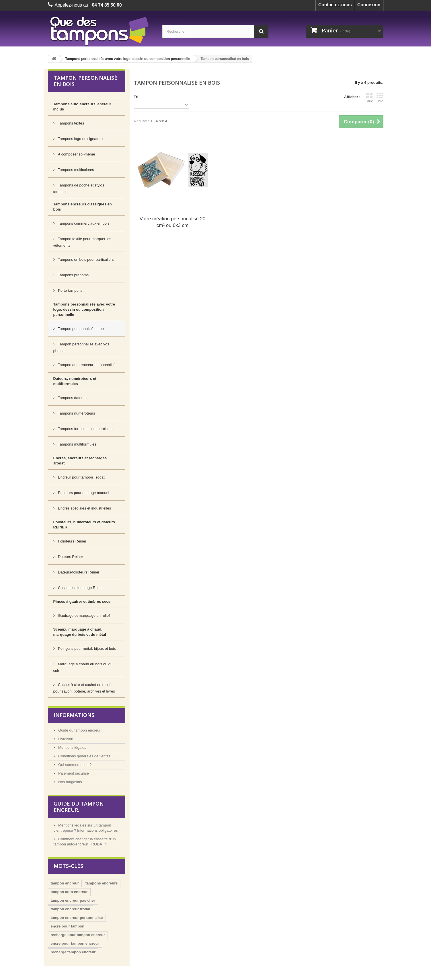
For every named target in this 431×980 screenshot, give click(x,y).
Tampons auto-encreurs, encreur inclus (82, 107)
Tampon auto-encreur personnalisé (86, 365)
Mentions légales (72, 747)
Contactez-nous (335, 5)
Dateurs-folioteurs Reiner (78, 572)
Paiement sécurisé (73, 773)
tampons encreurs (102, 883)
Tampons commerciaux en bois (83, 223)
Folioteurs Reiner (72, 541)
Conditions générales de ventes (84, 756)
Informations (74, 715)
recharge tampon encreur (73, 952)
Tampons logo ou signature (80, 139)
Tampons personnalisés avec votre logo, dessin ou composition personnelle (128, 59)
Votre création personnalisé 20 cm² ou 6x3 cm (173, 222)
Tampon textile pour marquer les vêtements (82, 242)
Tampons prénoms (73, 275)
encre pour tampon (68, 926)
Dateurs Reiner (70, 557)
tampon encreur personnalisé (77, 918)
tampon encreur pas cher (73, 900)
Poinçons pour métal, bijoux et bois (86, 649)
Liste (380, 98)
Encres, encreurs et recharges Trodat (80, 461)
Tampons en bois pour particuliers (85, 259)
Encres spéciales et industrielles (84, 508)
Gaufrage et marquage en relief (83, 616)
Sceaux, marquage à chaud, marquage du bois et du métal (80, 632)
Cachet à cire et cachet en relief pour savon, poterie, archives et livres (84, 688)
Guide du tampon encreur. (79, 730)
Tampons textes (71, 123)
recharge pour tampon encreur (78, 935)
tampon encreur (65, 883)
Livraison (65, 739)
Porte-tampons (70, 290)
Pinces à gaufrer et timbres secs (82, 601)
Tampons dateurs (72, 398)
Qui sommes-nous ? (75, 765)
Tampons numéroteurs (76, 413)
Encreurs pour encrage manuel (83, 493)
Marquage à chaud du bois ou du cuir (83, 667)
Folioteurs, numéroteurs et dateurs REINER (84, 525)
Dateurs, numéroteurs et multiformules (75, 381)
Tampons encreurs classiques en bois (83, 207)
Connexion (369, 5)
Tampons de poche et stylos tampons (79, 188)
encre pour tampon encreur (75, 943)
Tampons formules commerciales (85, 429)
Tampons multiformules (77, 444)
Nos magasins (70, 782)
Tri (136, 97)
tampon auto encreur (69, 892)
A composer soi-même (76, 154)
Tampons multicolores (76, 170)
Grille (369, 98)
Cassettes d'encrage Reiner (81, 588)
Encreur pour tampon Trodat (81, 477)
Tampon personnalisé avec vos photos (81, 347)
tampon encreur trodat (71, 909)
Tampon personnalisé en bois (82, 329)
